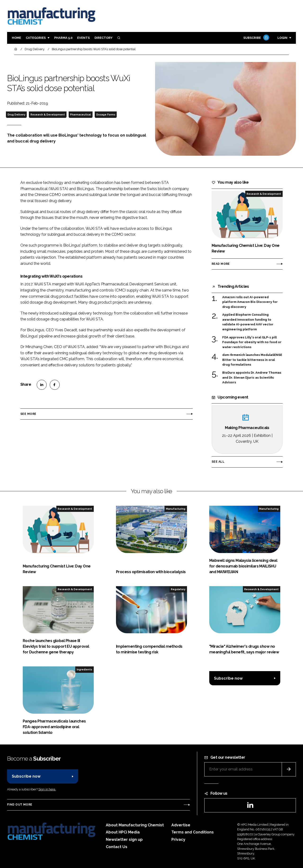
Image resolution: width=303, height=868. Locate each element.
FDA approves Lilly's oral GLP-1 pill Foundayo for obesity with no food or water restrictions (252, 342)
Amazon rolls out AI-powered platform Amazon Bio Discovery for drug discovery (250, 302)
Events (83, 38)
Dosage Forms (106, 115)
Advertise (181, 825)
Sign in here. (47, 789)
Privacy (178, 839)
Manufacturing (176, 509)
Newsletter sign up (124, 839)
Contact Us (117, 847)
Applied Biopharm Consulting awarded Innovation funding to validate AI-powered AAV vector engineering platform (248, 322)
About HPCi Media (123, 832)
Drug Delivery (16, 115)
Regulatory (178, 589)
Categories (36, 38)
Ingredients (84, 669)
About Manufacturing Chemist (135, 825)
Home (16, 38)
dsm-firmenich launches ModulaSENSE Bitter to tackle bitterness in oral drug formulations (252, 360)
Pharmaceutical (80, 115)
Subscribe (256, 38)
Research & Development (48, 115)
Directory (103, 38)
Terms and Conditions (193, 832)
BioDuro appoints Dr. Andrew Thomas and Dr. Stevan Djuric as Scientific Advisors (252, 377)
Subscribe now (228, 678)
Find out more (20, 805)
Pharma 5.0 (63, 38)
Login (282, 38)
